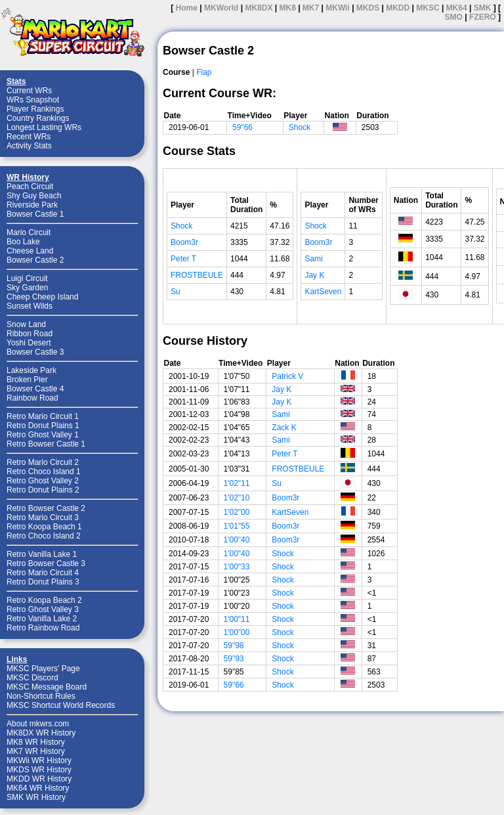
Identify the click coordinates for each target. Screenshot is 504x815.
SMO (454, 17)
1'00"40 (237, 540)
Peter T (183, 259)
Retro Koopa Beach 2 (44, 600)
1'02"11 (237, 483)
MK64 (457, 8)
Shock (300, 127)
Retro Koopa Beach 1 (44, 527)
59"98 (234, 646)
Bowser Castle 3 (35, 352)
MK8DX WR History (41, 733)
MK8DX (259, 8)
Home (187, 8)
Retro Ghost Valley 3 (43, 609)
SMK (483, 8)
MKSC (428, 8)
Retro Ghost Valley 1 (43, 435)
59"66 (242, 127)
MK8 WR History (36, 742)
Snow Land (26, 324)
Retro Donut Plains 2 (43, 490)
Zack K (284, 428)
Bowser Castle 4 (35, 389)
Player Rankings (35, 109)
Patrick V (287, 376)
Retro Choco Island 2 (44, 536)
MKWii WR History (39, 760)
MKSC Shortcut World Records (61, 705)
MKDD (398, 8)
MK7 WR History (36, 751)
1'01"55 (237, 526)
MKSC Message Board (47, 687)
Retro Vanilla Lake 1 (42, 554)
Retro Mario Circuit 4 (43, 573)
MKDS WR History (39, 770)
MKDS (368, 8)
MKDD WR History (39, 779)
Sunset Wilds (30, 306)
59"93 (234, 659)
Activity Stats (29, 146)
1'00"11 (237, 619)
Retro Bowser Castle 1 (46, 444)
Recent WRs (29, 137)
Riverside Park (32, 205)
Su (176, 292)
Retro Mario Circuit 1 (43, 416)
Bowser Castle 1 (35, 214)
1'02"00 (237, 512)
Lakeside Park (31, 370)
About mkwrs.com (38, 724)
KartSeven (323, 292)
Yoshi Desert (29, 343)
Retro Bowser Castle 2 (46, 508)
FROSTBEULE (197, 275)
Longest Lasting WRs (44, 127)
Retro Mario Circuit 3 (43, 518)
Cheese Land (30, 251)
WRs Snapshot (33, 100)
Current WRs (29, 91)
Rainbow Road (32, 398)
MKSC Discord (32, 678)
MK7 (311, 8)
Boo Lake (23, 242)
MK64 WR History (38, 788)
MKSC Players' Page (43, 669)
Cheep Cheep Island (42, 297)
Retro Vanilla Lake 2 (42, 619)
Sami (313, 259)
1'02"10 (237, 498)
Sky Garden (27, 288)
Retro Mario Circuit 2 (43, 462)
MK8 (287, 8)
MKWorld (221, 8)
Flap (204, 72)
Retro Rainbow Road (43, 628)
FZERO (483, 17)
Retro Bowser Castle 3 (46, 563)
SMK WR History (36, 797)
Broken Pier (27, 380)
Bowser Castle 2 (35, 260)
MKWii (338, 8)
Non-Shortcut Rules (41, 696)
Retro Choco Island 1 (44, 472)
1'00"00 (237, 632)
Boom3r (184, 242)
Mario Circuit (29, 232)
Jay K (314, 275)
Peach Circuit (30, 187)
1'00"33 (237, 567)
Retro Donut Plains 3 (43, 582)
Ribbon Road (30, 334)
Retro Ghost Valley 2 (43, 481)
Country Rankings (38, 118)
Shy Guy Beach (34, 196)
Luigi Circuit (27, 278)
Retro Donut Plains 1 (43, 426)
